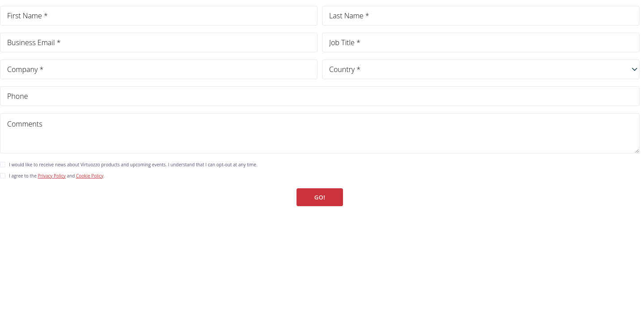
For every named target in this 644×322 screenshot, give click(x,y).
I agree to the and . (57, 176)
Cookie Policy (90, 176)
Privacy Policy (51, 176)
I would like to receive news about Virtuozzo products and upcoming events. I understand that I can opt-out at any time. (133, 165)
